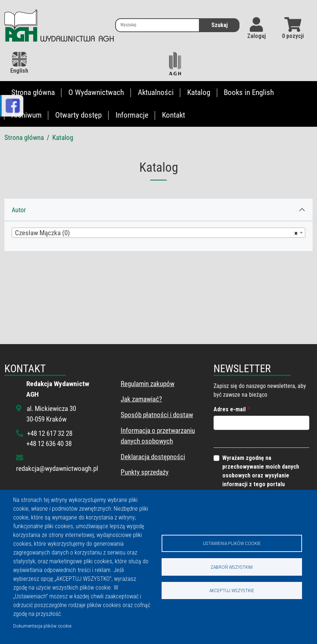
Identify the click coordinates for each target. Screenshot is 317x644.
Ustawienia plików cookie (232, 543)
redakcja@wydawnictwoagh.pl (57, 468)
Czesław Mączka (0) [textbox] (42, 233)
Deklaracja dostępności (153, 457)
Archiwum (27, 115)
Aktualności (156, 92)
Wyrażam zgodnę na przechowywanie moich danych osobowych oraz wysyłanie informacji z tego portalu (261, 471)
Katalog (199, 92)
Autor (19, 210)
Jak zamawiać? (141, 399)
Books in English (249, 92)
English (19, 63)
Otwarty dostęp (78, 115)
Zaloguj (256, 36)
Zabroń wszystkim (232, 567)
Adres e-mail (230, 409)
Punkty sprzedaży (145, 472)
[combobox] (158, 233)
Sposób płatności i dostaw (157, 415)
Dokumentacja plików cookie (42, 626)
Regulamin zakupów (148, 384)
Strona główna (33, 92)
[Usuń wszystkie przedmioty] (295, 233)
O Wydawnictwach (96, 92)
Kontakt (173, 115)
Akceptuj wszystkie (232, 591)
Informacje (132, 115)
